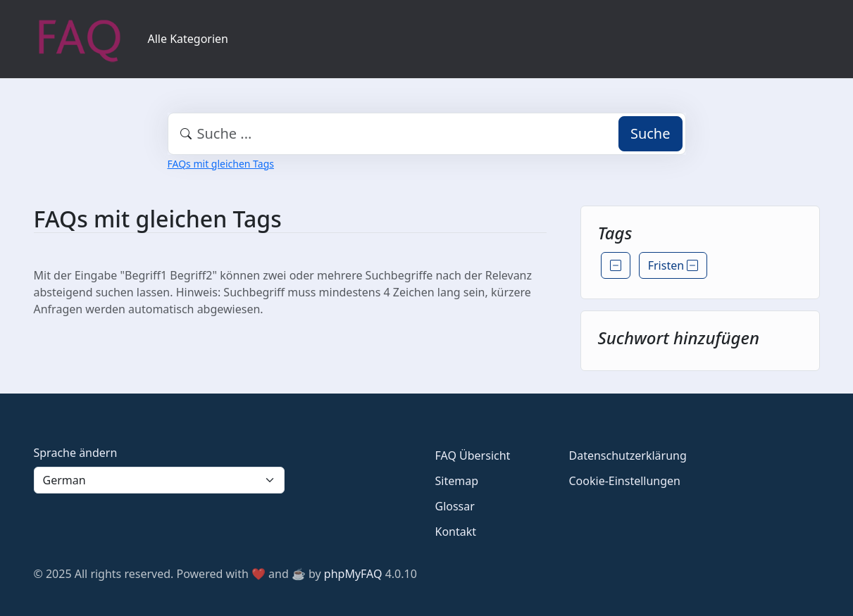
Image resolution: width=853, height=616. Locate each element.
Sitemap (457, 481)
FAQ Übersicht (473, 455)
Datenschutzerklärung (628, 455)
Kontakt (456, 532)
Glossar (455, 506)
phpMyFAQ (353, 574)
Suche (650, 133)
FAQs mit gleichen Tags (221, 164)
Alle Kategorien (188, 39)
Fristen (673, 265)
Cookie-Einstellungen (625, 481)
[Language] (159, 480)
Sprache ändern (76, 453)
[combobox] (427, 134)
